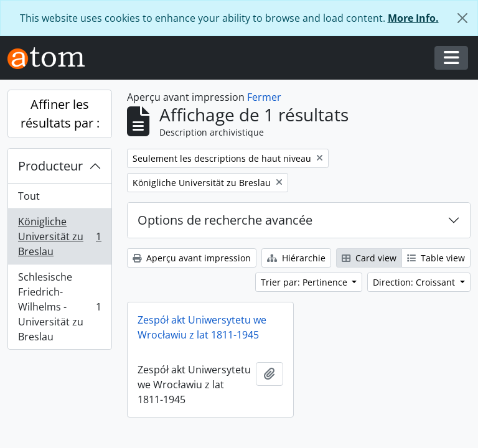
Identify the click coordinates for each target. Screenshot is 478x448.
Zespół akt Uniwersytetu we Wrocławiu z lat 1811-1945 (202, 327)
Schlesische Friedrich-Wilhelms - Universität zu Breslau (59, 307)
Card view (369, 258)
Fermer (264, 97)
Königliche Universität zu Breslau (59, 236)
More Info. (413, 18)
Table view (436, 258)
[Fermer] (462, 18)
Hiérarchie (296, 258)
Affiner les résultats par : (60, 114)
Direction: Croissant (415, 282)
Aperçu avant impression (192, 258)
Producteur (50, 166)
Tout (29, 196)
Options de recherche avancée (225, 220)
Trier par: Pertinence (305, 282)
